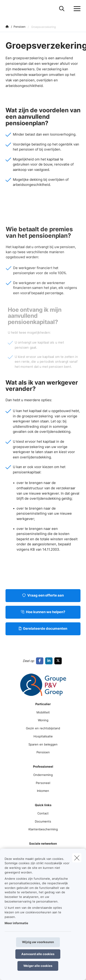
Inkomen (43, 791)
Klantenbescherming (43, 829)
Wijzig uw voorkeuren (38, 942)
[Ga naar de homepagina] (8, 9)
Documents (43, 821)
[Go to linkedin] (50, 661)
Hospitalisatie (43, 736)
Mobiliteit (43, 712)
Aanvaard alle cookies (38, 954)
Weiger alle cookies (38, 966)
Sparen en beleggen (43, 744)
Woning (43, 720)
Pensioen (43, 752)
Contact (43, 813)
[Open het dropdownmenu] (76, 9)
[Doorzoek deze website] (62, 9)
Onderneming (43, 775)
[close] (77, 858)
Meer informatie (16, 923)
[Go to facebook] (41, 661)
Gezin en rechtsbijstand (43, 728)
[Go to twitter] (59, 661)
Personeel (43, 783)
